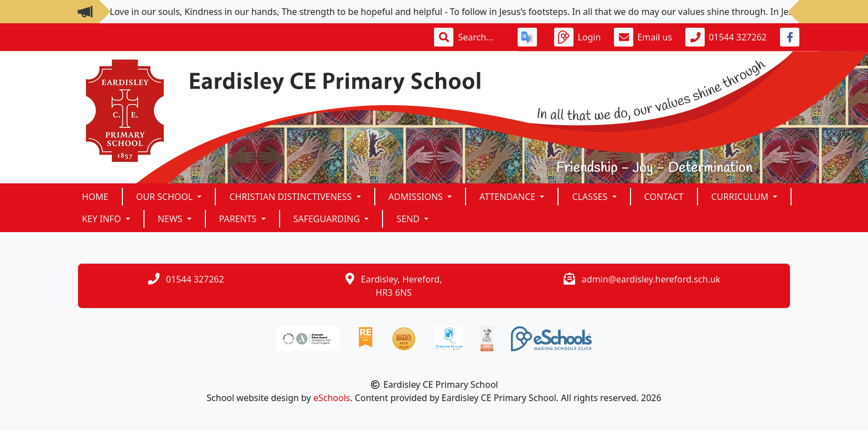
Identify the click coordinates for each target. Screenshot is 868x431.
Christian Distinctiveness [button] (291, 197)
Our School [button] (166, 197)
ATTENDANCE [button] (508, 197)
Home (95, 197)
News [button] (171, 219)
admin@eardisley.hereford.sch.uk (651, 279)
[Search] (481, 37)
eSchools (332, 398)
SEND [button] (409, 219)
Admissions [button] (417, 197)
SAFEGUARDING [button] (328, 219)
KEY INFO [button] (103, 219)
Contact (664, 197)
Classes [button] (591, 197)
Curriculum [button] (741, 197)
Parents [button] (239, 219)
